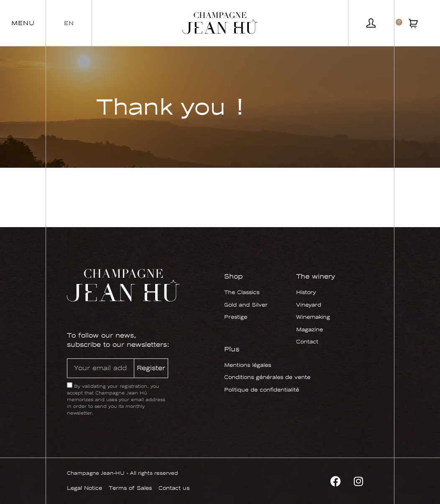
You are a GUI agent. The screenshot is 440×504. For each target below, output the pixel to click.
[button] (23, 23)
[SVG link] (220, 23)
